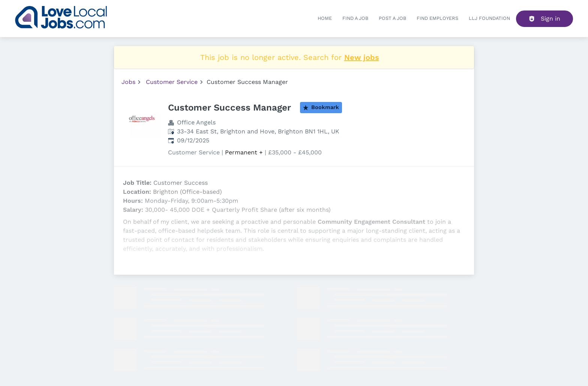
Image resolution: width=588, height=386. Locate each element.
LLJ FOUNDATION (489, 18)
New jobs (362, 57)
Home (325, 18)
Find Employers (437, 18)
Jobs (128, 82)
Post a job (392, 18)
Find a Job (355, 18)
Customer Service (172, 82)
